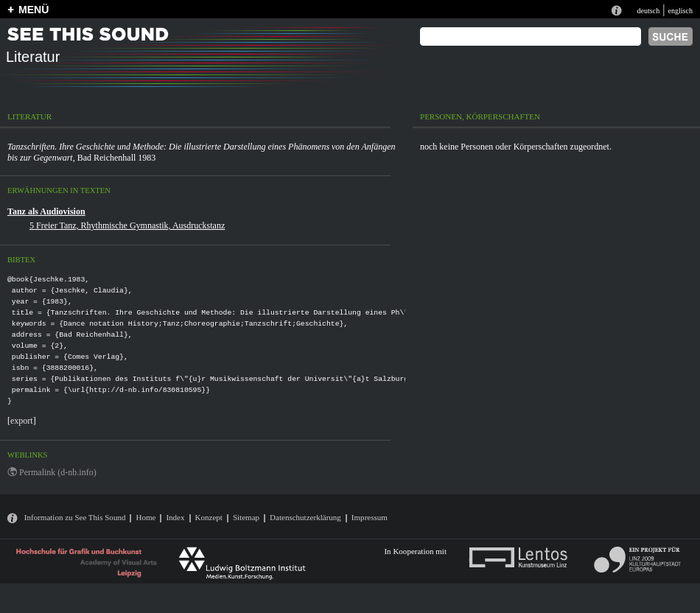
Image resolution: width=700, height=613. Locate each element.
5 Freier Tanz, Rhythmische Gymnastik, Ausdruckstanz (127, 225)
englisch (680, 11)
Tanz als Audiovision (46, 211)
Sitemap (246, 517)
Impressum (370, 517)
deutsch (648, 11)
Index (175, 517)
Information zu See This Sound (75, 517)
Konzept (209, 517)
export (22, 421)
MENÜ (34, 10)
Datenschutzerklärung (305, 517)
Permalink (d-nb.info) (58, 472)
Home (146, 517)
